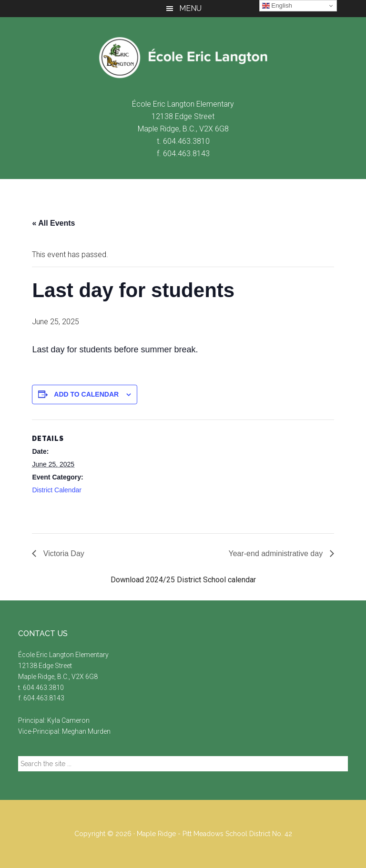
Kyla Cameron (68, 720)
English (277, 6)
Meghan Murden (86, 731)
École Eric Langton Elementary (183, 58)
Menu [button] (190, 8)
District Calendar (56, 490)
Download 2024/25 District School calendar (183, 580)
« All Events (53, 223)
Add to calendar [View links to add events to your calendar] (86, 394)
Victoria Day (62, 554)
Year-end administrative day (276, 554)
